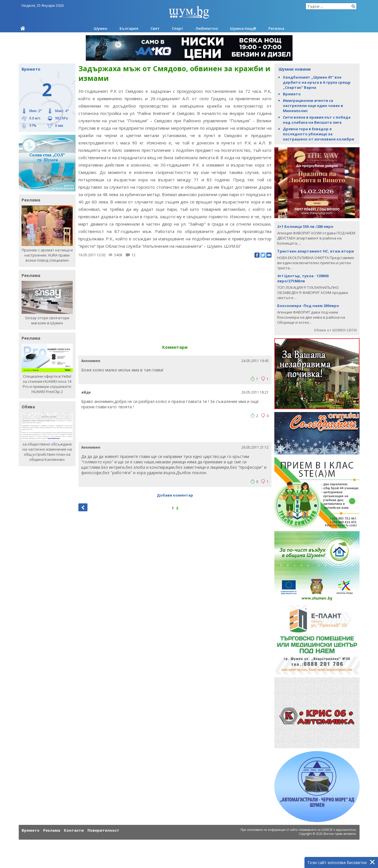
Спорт (177, 28)
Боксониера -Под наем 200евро (308, 306)
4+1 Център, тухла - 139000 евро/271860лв (303, 278)
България (129, 28)
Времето (292, 94)
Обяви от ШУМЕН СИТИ (335, 330)
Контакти (74, 830)
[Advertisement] (175, 299)
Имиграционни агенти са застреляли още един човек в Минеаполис (313, 106)
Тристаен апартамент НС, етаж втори (316, 251)
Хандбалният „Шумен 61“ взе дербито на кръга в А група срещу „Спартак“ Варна (317, 82)
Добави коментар (175, 495)
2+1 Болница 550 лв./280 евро (305, 226)
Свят (155, 28)
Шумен (101, 28)
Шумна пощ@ (243, 28)
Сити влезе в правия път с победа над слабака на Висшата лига (317, 120)
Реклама (52, 830)
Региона (276, 28)
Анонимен (91, 361)
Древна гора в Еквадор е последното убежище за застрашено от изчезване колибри (319, 134)
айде (86, 392)
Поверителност (103, 830)
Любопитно (207, 28)
